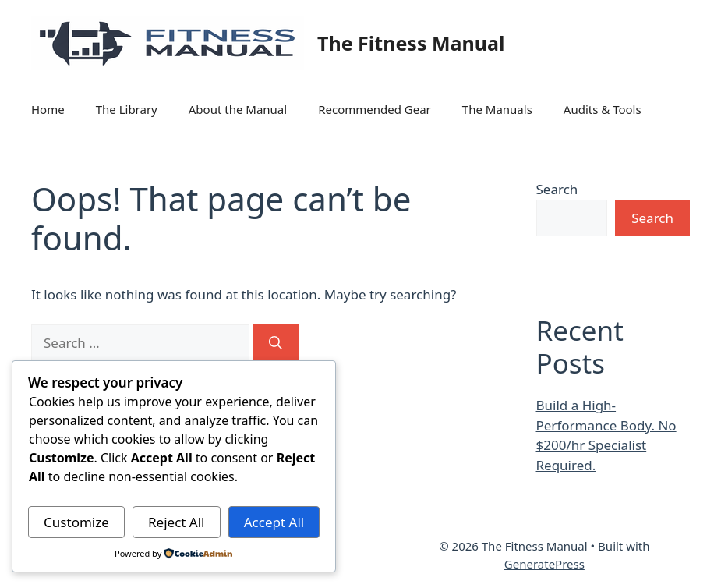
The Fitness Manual (411, 43)
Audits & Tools (603, 109)
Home (48, 109)
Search (557, 189)
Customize (76, 522)
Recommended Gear (375, 109)
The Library (127, 109)
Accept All (274, 522)
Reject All (177, 522)
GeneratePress (544, 564)
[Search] (276, 343)
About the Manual (238, 109)
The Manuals (497, 109)
